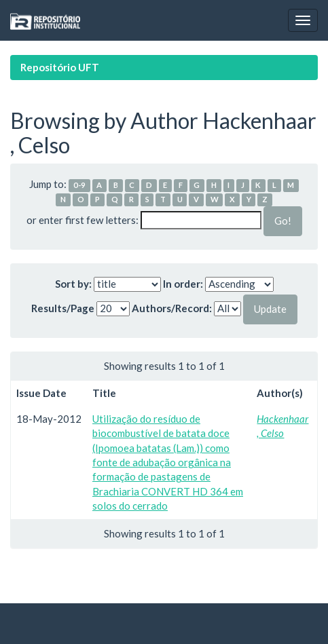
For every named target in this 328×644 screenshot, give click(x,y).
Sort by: (73, 284)
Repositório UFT (60, 67)
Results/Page (63, 308)
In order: (183, 284)
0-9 (79, 185)
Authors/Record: (172, 308)
